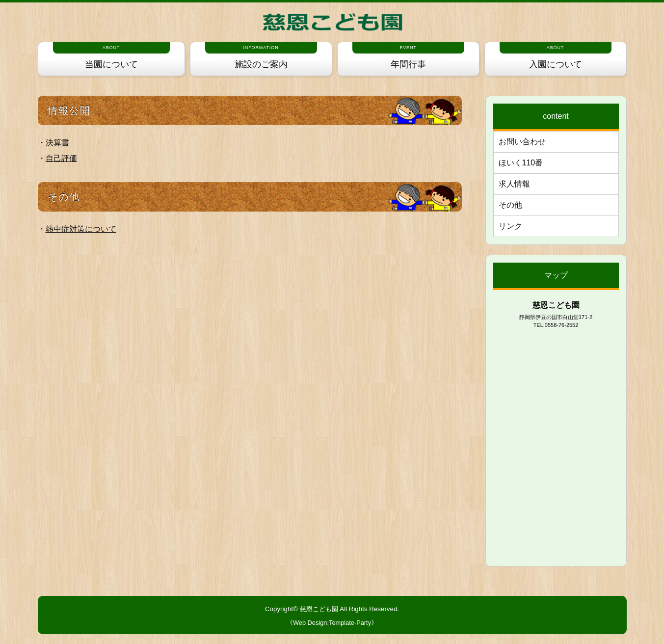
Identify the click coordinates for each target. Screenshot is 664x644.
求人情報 (514, 184)
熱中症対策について (81, 229)
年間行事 (408, 56)
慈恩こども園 (319, 609)
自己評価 (61, 158)
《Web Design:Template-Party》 (332, 623)
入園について (556, 56)
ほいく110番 (521, 163)
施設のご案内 (261, 56)
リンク (510, 226)
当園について (111, 56)
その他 (510, 205)
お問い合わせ (522, 142)
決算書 (57, 143)
